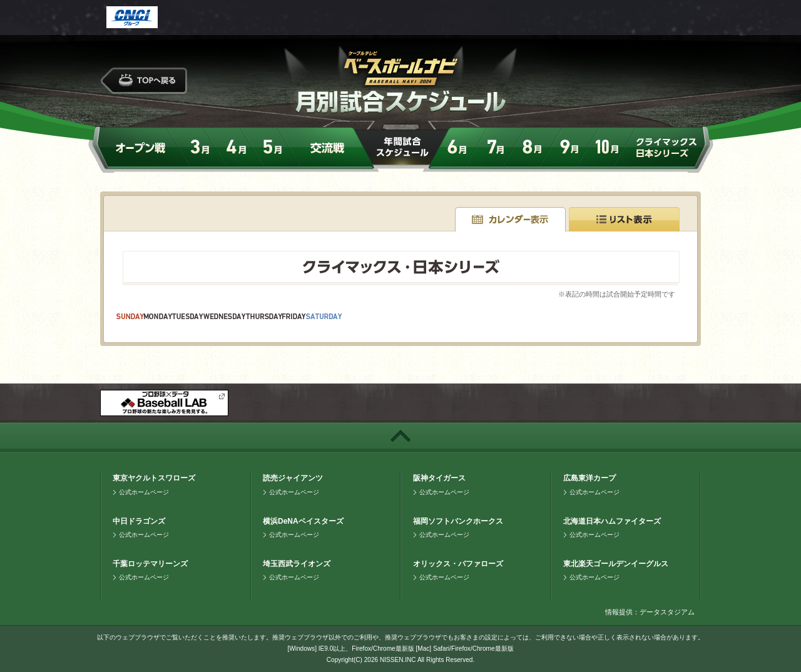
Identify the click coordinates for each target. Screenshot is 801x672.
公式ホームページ (144, 492)
